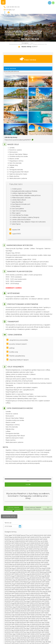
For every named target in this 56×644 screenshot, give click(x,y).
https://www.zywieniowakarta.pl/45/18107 (18, 140)
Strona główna (25, 43)
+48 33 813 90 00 (13, 7)
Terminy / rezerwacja (28, 59)
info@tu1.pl (10, 10)
